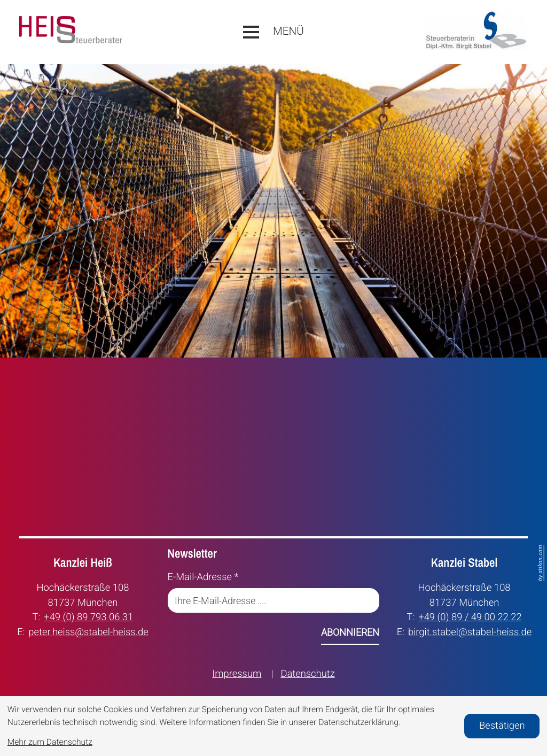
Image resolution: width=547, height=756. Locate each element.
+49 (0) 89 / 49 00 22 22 (470, 616)
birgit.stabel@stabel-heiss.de (470, 631)
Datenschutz (307, 674)
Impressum (237, 674)
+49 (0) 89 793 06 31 (88, 616)
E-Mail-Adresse (203, 577)
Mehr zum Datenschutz (50, 742)
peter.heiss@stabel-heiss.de (88, 631)
